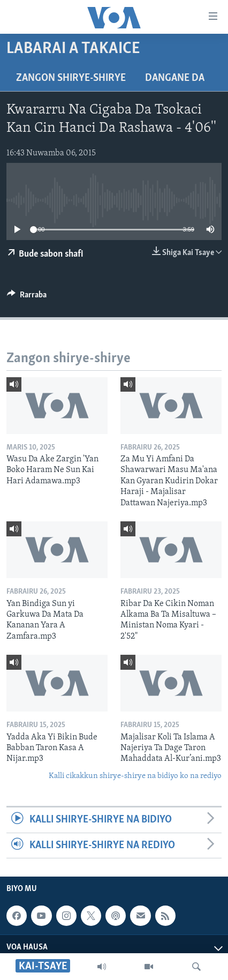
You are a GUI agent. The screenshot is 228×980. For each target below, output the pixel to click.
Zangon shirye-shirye (71, 78)
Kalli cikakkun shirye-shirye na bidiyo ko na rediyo (135, 776)
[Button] (27, 297)
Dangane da (175, 78)
